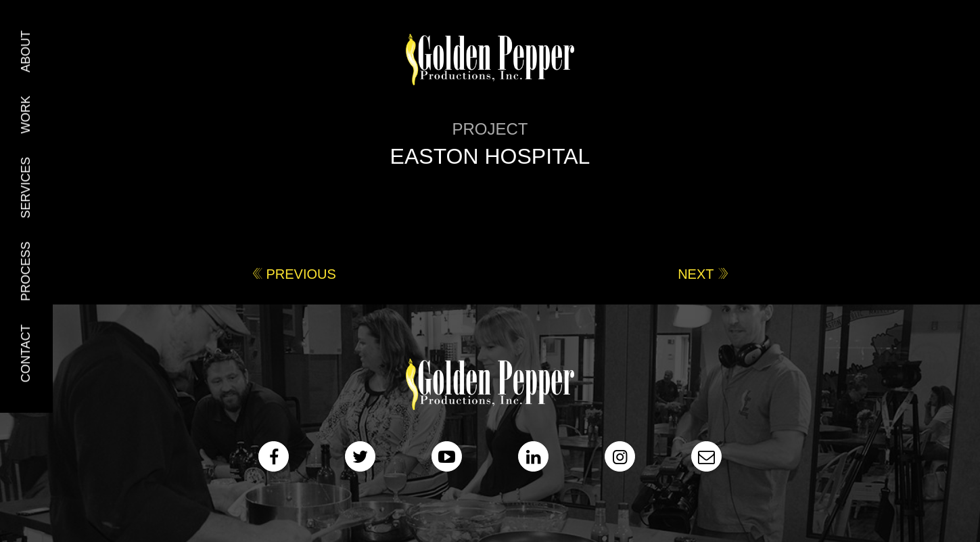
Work (26, 114)
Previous (301, 274)
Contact (26, 354)
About (26, 51)
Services (26, 188)
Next (696, 274)
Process (26, 271)
